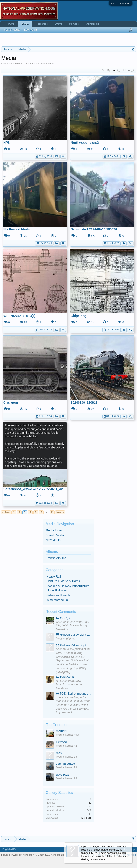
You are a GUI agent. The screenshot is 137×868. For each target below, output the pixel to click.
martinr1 (62, 731)
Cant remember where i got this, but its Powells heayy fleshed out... (72, 626)
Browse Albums (56, 558)
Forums (10, 24)
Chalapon (11, 402)
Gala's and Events (58, 595)
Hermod (61, 742)
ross (59, 753)
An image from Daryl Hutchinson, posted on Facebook (70, 685)
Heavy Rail (54, 576)
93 (52, 512)
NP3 (7, 143)
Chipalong (79, 316)
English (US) (9, 849)
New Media (53, 540)
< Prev (6, 512)
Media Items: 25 (67, 757)
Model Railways (57, 590)
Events (58, 24)
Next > (60, 512)
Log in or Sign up (121, 3)
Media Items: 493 (67, 735)
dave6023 (63, 775)
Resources (42, 24)
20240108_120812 (84, 402)
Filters (128, 70)
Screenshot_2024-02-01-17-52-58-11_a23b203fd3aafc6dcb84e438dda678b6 (60, 489)
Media (25, 24)
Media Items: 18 (67, 767)
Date (116, 70)
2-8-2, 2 (63, 618)
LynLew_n (65, 677)
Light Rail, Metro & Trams (63, 581)
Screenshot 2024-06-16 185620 (94, 229)
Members (74, 24)
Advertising (93, 24)
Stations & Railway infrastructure (68, 586)
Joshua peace (65, 764)
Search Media (55, 535)
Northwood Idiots (17, 229)
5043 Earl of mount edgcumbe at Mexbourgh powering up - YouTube (74, 694)
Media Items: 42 (67, 746)
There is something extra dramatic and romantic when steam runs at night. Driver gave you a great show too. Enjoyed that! (73, 705)
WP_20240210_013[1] (20, 316)
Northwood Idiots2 (85, 143)
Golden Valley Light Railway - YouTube (74, 635)
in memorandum (57, 600)
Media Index (54, 530)
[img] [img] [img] (66, 638)
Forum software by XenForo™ (33, 855)
